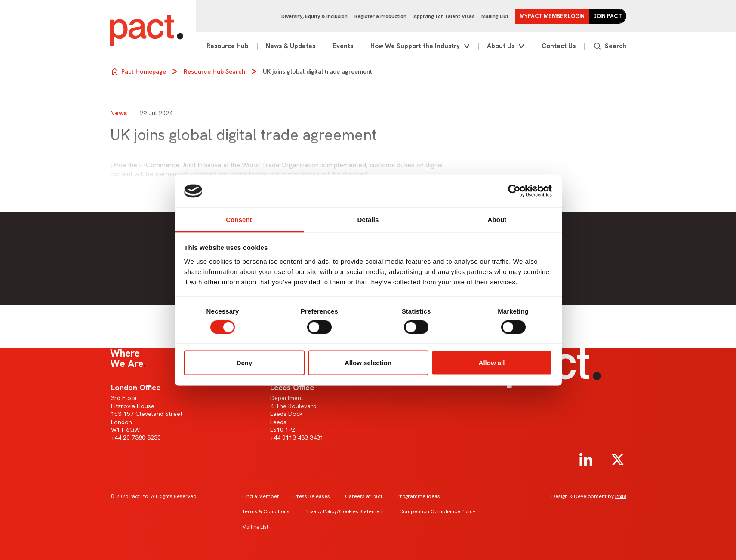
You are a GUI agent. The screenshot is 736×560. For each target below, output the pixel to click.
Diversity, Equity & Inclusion (314, 16)
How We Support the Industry (415, 46)
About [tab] (497, 219)
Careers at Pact (364, 496)
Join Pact (608, 16)
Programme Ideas (419, 496)
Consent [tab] (239, 219)
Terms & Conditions (266, 511)
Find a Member (261, 496)
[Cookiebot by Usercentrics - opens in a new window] (514, 191)
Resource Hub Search (214, 71)
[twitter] (618, 460)
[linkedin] (586, 460)
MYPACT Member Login (552, 16)
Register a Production (380, 16)
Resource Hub (228, 46)
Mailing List (495, 16)
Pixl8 (621, 496)
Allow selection (368, 363)
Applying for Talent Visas (444, 16)
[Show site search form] (610, 46)
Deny (245, 363)
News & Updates (291, 46)
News (119, 113)
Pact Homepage (144, 71)
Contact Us (559, 46)
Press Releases (312, 496)
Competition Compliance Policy (437, 511)
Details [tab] (368, 219)
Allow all (492, 363)
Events (343, 46)
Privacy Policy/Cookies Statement (344, 511)
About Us (501, 46)
